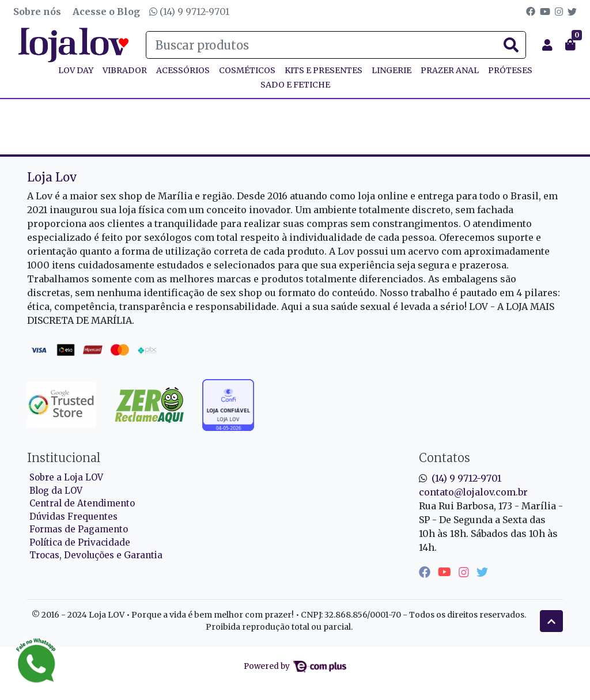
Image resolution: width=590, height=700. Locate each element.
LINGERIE (392, 70)
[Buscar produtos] (336, 45)
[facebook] (426, 572)
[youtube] (446, 572)
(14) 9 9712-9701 (189, 12)
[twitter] (482, 572)
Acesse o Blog (106, 12)
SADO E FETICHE (295, 85)
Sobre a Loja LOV (66, 477)
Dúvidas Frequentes (73, 517)
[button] (547, 45)
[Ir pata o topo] (551, 621)
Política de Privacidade (80, 542)
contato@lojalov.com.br (473, 492)
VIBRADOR (125, 70)
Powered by (295, 666)
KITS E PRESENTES (324, 70)
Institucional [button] (64, 458)
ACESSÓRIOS (183, 70)
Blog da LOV (56, 491)
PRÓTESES (510, 70)
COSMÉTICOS (247, 70)
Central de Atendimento (82, 503)
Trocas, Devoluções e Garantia (96, 555)
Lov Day (76, 70)
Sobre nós (37, 12)
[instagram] (465, 572)
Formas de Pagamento (79, 529)
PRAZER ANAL (450, 70)
